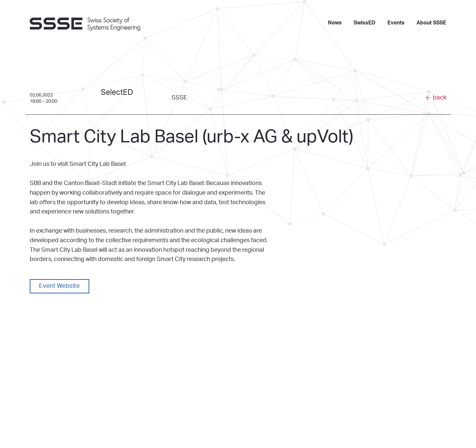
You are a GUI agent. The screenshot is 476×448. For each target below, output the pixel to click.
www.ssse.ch (152, 414)
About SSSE (431, 23)
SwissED (365, 23)
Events (396, 23)
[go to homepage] (89, 23)
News (335, 23)
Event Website (59, 286)
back (440, 98)
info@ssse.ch (152, 406)
